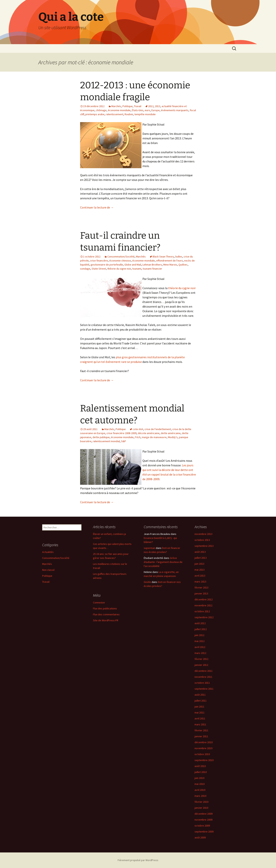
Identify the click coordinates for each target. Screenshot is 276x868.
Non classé (48, 570)
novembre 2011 (203, 677)
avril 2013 (200, 576)
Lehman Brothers (152, 265)
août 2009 (200, 837)
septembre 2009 (204, 832)
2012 (151, 106)
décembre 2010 (204, 742)
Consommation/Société (121, 257)
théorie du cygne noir (182, 288)
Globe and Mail (133, 265)
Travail (138, 106)
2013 (158, 106)
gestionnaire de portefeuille (107, 265)
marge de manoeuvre (154, 437)
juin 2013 (199, 564)
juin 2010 (199, 778)
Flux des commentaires (106, 614)
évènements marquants (175, 110)
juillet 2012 (201, 629)
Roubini (129, 114)
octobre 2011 (202, 683)
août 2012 (200, 623)
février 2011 (201, 730)
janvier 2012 (201, 665)
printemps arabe (95, 114)
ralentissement (115, 114)
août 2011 (200, 695)
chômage (101, 110)
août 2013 (200, 552)
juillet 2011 (201, 701)
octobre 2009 (202, 826)
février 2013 (201, 587)
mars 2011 (200, 724)
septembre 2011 (204, 689)
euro (147, 110)
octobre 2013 (202, 540)
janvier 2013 (201, 593)
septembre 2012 (204, 617)
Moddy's (173, 437)
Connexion (99, 602)
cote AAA (138, 429)
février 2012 (201, 659)
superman (149, 548)
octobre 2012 (202, 611)
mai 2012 (200, 641)
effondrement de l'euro (170, 261)
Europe (156, 110)
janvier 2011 (201, 736)
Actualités (48, 552)
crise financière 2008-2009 (122, 433)
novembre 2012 (203, 605)
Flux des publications (105, 608)
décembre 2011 (204, 671)
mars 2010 (200, 796)
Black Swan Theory (163, 257)
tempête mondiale (145, 114)
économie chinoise (120, 261)
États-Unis (138, 110)
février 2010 (201, 802)
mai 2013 (200, 570)
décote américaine (149, 433)
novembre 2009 (203, 820)
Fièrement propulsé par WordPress (138, 860)
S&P (124, 441)
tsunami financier (152, 269)
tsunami (137, 269)
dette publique (101, 437)
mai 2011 (200, 712)
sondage (85, 269)
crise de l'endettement (158, 429)
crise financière (99, 261)
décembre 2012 (204, 599)
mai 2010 (200, 784)
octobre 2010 (202, 754)
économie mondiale (119, 110)
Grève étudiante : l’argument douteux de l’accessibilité (163, 562)
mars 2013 (200, 582)
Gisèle (147, 582)
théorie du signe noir (119, 269)
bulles (179, 257)
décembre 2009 (204, 814)
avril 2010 (200, 790)
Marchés (116, 106)
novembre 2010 (203, 748)
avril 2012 (200, 647)
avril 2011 (200, 718)
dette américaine (171, 433)
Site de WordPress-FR (106, 620)
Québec (183, 265)
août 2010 (200, 766)
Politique (128, 106)
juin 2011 (199, 707)
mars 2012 (200, 653)
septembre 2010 (204, 760)
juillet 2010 (201, 772)
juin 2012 (199, 635)
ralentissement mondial (106, 441)
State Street (99, 269)
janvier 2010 (201, 808)
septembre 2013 (204, 546)
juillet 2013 (201, 558)
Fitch (138, 437)
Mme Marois (170, 265)
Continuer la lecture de (97, 207)
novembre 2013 (203, 534)
